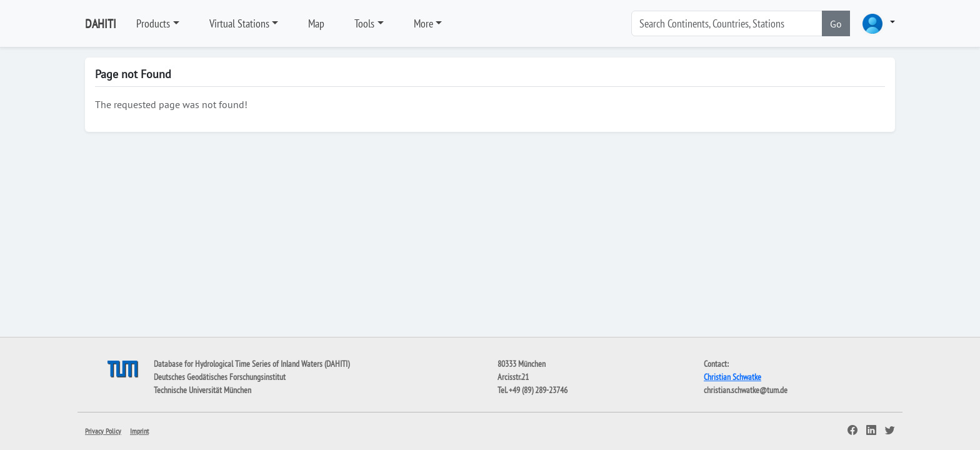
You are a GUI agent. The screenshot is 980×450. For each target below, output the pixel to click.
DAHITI (101, 24)
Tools (364, 23)
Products (153, 23)
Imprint (139, 431)
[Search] (727, 23)
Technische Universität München (202, 390)
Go (836, 24)
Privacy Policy (103, 431)
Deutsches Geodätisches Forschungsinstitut (220, 377)
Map (316, 23)
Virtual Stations (239, 23)
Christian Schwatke (732, 377)
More (423, 23)
